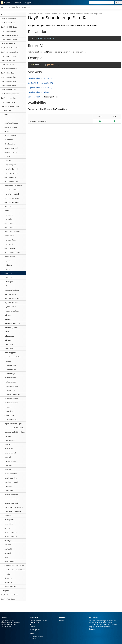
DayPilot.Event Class (8, 56)
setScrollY (8, 553)
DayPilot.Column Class (9, 39)
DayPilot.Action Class (9, 19)
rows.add (8, 436)
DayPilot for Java (6, 626)
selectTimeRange (11, 536)
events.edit (9, 215)
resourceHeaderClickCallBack (15, 428)
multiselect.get (10, 390)
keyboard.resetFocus (12, 311)
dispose (7, 156)
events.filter (9, 219)
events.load (9, 244)
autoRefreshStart (11, 127)
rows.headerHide (11, 474)
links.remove (9, 336)
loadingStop (9, 348)
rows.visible (9, 524)
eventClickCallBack (11, 169)
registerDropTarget (11, 419)
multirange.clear (10, 369)
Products (18, 2)
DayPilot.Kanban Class (9, 69)
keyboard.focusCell (11, 294)
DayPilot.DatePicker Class (10, 48)
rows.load (8, 486)
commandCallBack (11, 148)
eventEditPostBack (11, 181)
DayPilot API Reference (36, 14)
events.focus (9, 236)
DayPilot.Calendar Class (9, 31)
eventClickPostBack (11, 173)
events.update (10, 257)
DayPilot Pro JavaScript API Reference (15, 7)
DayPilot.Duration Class (9, 52)
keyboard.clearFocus (12, 290)
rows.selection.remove (13, 511)
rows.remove (9, 490)
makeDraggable (10, 353)
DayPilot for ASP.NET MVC (8, 624)
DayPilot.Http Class (8, 65)
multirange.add (10, 365)
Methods (6, 119)
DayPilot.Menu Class (8, 81)
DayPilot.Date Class (8, 44)
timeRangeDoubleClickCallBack (15, 566)
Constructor (7, 110)
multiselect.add (10, 378)
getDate (7, 269)
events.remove (10, 248)
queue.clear (9, 411)
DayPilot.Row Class (8, 102)
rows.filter (8, 465)
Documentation (35, 622)
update (7, 574)
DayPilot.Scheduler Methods (72, 14)
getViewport (9, 282)
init (6, 286)
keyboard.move (10, 307)
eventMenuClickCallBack (13, 186)
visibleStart (9, 582)
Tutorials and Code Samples (38, 621)
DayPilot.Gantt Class (8, 60)
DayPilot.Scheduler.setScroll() (40, 87)
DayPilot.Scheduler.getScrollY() (41, 83)
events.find (9, 223)
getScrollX (8, 273)
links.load (8, 332)
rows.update (9, 520)
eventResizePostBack (12, 202)
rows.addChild (10, 440)
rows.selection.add (11, 495)
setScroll (8, 545)
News (32, 628)
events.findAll (9, 227)
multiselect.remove (11, 403)
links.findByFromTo (11, 328)
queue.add (8, 407)
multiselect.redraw (11, 399)
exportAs (8, 261)
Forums (32, 626)
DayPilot (6, 2)
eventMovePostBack (12, 194)
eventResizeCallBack (12, 198)
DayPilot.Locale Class (9, 77)
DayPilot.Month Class (9, 90)
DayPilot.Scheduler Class (10, 106)
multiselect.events (11, 386)
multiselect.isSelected (12, 394)
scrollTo (7, 528)
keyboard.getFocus (11, 303)
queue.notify (9, 415)
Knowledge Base (35, 630)
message (8, 361)
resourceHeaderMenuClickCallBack (15, 432)
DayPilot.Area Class (8, 23)
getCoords (8, 265)
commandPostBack (11, 152)
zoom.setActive (10, 586)
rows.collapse (9, 449)
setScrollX (8, 549)
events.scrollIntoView (12, 252)
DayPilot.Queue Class (9, 98)
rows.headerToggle (11, 482)
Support (28, 2)
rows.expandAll (10, 461)
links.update (9, 340)
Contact (62, 621)
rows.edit (8, 457)
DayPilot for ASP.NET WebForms (10, 622)
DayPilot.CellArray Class (9, 35)
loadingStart (9, 344)
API (31, 624)
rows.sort (8, 516)
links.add (8, 315)
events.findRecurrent (12, 232)
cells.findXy (9, 140)
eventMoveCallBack (12, 190)
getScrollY (8, 277)
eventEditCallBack (11, 177)
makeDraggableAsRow (13, 357)
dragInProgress (10, 165)
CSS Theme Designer (36, 637)
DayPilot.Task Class (8, 599)
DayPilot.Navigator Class (10, 94)
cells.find (8, 131)
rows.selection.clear (12, 499)
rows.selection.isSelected (14, 507)
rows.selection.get (11, 503)
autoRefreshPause (11, 123)
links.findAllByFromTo (12, 323)
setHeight (8, 541)
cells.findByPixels (11, 136)
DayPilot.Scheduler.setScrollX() (41, 78)
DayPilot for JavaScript (38, 121)
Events (5, 115)
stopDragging (10, 561)
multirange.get (10, 374)
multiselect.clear (10, 382)
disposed (8, 161)
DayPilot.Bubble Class (9, 27)
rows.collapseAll (10, 453)
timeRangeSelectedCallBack (15, 570)
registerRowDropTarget (13, 424)
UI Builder (33, 638)
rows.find (8, 470)
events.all (8, 211)
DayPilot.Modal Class (9, 85)
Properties (6, 591)
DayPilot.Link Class (8, 73)
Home (3, 14)
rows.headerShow (11, 478)
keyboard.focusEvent (12, 298)
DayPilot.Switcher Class (9, 595)
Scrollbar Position (35, 97)
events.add (9, 207)
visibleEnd (8, 578)
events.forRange (10, 240)
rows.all (7, 445)
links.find (8, 319)
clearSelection (10, 144)
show (6, 557)
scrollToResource (11, 532)
